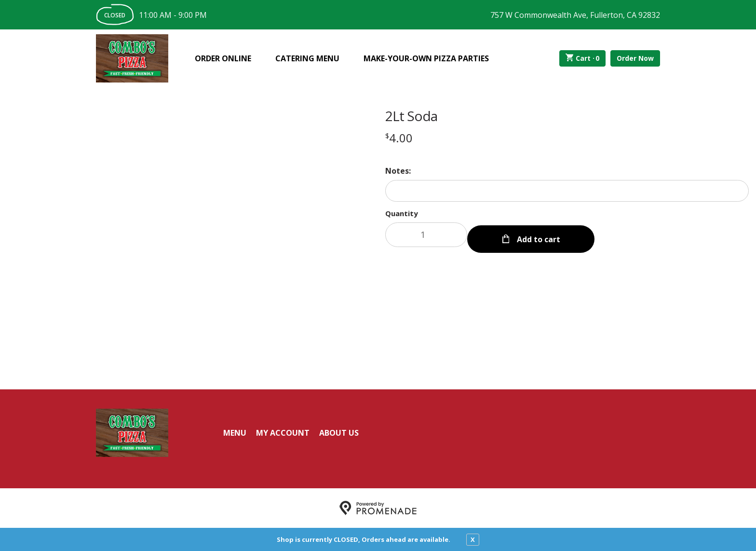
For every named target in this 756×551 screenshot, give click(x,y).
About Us (339, 433)
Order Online (223, 58)
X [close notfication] (473, 539)
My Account (283, 433)
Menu (235, 433)
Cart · (583, 58)
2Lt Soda (411, 116)
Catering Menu (307, 58)
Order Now (635, 58)
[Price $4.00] (399, 138)
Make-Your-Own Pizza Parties (426, 58)
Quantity (402, 213)
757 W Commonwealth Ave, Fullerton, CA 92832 (575, 15)
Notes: (398, 171)
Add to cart (538, 234)
